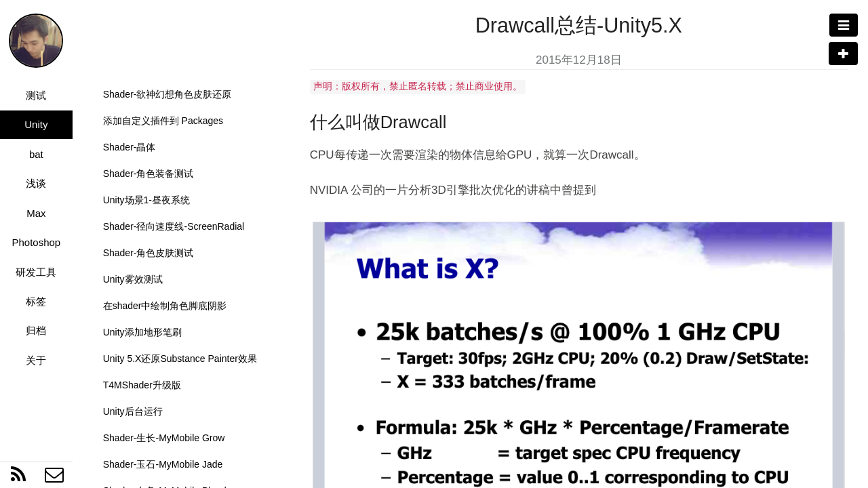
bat (36, 154)
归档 (36, 330)
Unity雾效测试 (133, 279)
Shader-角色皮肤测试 (149, 253)
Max (36, 213)
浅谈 (36, 183)
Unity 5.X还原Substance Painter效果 (180, 359)
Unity (36, 124)
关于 (36, 360)
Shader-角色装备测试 (149, 174)
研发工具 (36, 272)
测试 (36, 95)
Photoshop (36, 242)
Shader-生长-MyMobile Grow (164, 438)
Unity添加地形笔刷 (142, 332)
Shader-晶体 (130, 147)
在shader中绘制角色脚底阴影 (165, 306)
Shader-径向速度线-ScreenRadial (174, 226)
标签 (36, 301)
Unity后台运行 (133, 411)
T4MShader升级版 (142, 385)
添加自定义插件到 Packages (163, 121)
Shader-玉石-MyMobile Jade (163, 464)
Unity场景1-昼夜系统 (146, 200)
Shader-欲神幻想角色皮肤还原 (167, 94)
